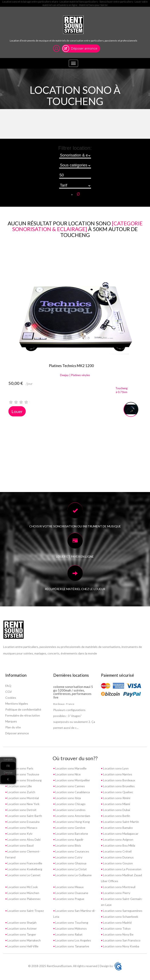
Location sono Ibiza (68, 798)
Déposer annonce (84, 49)
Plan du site (13, 727)
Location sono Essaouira (23, 822)
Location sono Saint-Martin (121, 822)
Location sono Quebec (118, 792)
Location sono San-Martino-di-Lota (74, 914)
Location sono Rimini (116, 798)
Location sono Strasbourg (24, 780)
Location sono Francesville (25, 863)
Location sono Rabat (69, 934)
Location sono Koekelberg (25, 869)
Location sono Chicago (70, 804)
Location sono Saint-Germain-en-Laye (122, 902)
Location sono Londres (70, 810)
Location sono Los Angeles (73, 940)
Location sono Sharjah (22, 922)
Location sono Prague (69, 899)
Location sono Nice (68, 774)
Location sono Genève (70, 828)
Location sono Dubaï (116, 810)
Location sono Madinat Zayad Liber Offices (121, 878)
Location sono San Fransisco (121, 940)
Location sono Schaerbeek (120, 917)
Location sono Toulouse (23, 774)
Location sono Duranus (118, 857)
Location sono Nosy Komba (121, 946)
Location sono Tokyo (117, 928)
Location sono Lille (19, 786)
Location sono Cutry (69, 857)
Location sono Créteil (117, 851)
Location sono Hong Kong (72, 822)
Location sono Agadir (69, 839)
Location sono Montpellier (72, 780)
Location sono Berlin (116, 816)
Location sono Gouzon (118, 863)
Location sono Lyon (116, 768)
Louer (17, 411)
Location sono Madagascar (120, 834)
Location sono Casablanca (72, 792)
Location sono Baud (20, 845)
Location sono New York (23, 804)
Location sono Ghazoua (71, 863)
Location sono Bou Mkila (119, 845)
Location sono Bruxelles (119, 786)
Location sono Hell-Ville (23, 946)
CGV (9, 692)
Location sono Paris (20, 768)
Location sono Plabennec (24, 899)
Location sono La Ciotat (71, 869)
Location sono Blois (68, 845)
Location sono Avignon (118, 839)
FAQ (8, 686)
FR (8, 766)
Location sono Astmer (22, 928)
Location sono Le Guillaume (73, 875)
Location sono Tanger (21, 934)
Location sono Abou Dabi (24, 839)
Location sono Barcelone (71, 834)
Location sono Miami (116, 804)
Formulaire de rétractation (23, 715)
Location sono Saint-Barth (24, 816)
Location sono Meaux (69, 887)
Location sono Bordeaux (119, 780)
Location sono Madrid (117, 922)
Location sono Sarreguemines (122, 911)
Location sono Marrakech (24, 940)
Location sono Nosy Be (118, 934)
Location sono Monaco (22, 828)
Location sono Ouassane (71, 893)
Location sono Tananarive (72, 946)
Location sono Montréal (23, 798)
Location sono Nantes (117, 774)
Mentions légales (17, 703)
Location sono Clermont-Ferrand (23, 854)
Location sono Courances (72, 851)
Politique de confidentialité (23, 709)
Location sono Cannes (70, 786)
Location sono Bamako (118, 828)
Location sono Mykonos (71, 928)
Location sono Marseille (71, 768)
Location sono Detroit (22, 810)
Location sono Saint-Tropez (25, 911)
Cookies (11, 698)
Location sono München (23, 893)
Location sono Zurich (21, 792)
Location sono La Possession (122, 869)
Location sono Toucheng (71, 922)
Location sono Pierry (116, 893)
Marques (11, 721)
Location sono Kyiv (20, 834)
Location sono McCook (22, 887)
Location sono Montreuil (119, 887)
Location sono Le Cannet (24, 875)
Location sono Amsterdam (72, 816)
